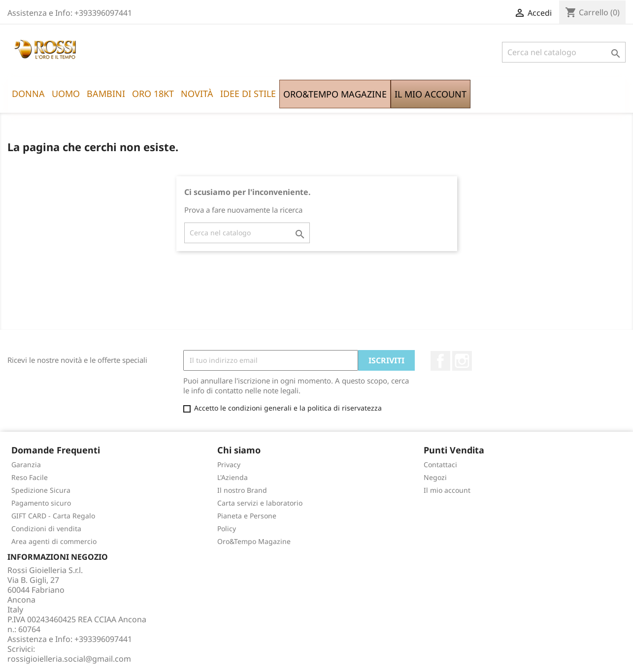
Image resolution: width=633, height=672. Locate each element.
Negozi (435, 477)
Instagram (462, 361)
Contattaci (440, 464)
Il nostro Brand (242, 490)
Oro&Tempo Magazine (254, 541)
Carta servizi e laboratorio (260, 503)
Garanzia (26, 464)
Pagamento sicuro (41, 503)
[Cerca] (564, 52)
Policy (227, 528)
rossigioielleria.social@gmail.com (69, 659)
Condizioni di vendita (46, 528)
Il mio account (447, 490)
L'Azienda (233, 477)
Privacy (229, 464)
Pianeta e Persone (247, 516)
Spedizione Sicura (41, 490)
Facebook (440, 361)
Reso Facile (30, 477)
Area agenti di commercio (54, 541)
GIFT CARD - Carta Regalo (53, 516)
